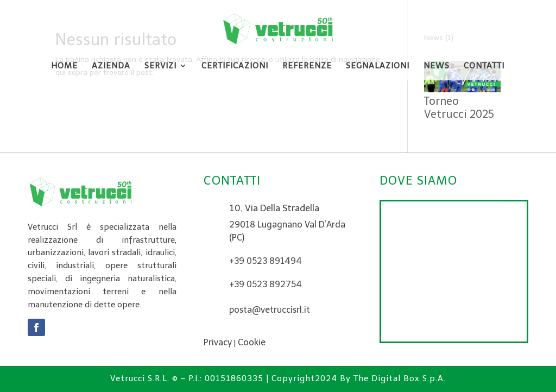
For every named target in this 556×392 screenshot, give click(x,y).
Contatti (484, 66)
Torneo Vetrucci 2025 (459, 108)
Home (64, 66)
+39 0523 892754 (266, 284)
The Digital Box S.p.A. (400, 378)
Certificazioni (235, 66)
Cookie (252, 342)
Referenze (307, 66)
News (437, 66)
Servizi (160, 66)
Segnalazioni (378, 66)
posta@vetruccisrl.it (270, 310)
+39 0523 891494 (266, 261)
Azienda (111, 66)
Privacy (218, 342)
